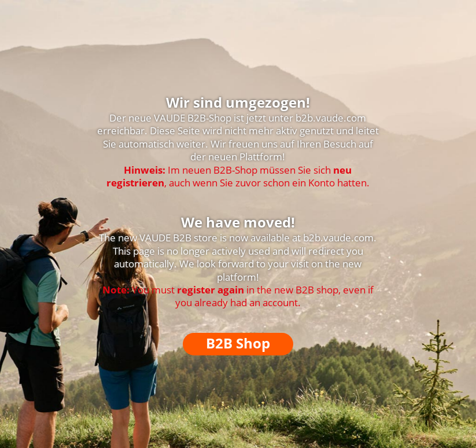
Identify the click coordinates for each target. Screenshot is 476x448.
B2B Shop (238, 343)
